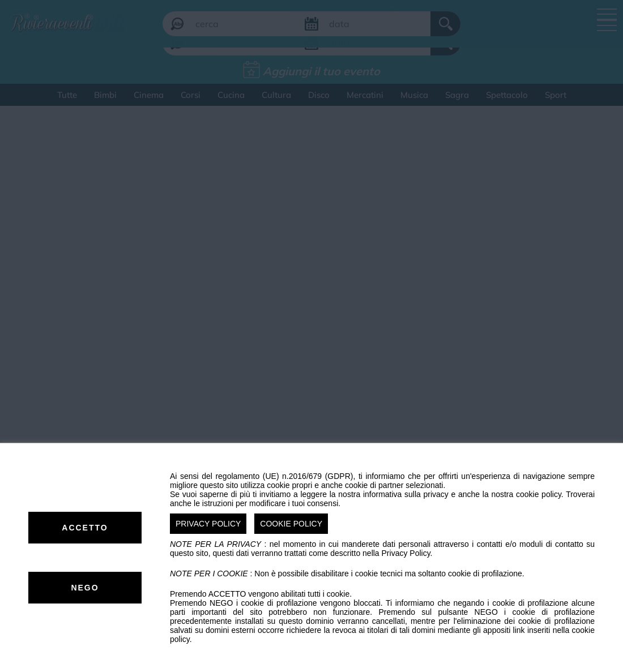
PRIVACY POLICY (208, 524)
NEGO (85, 588)
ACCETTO (85, 528)
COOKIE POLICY (291, 524)
